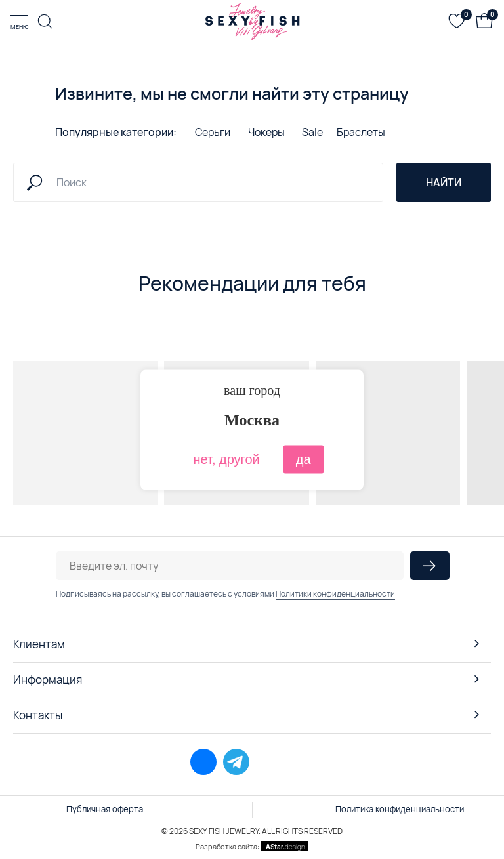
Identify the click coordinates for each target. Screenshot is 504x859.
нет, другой (226, 459)
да (304, 459)
